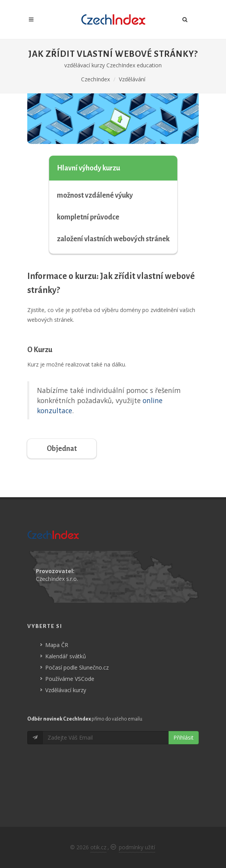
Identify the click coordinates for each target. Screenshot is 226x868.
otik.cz (98, 847)
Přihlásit (184, 737)
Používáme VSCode (70, 679)
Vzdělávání (132, 79)
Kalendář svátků (66, 656)
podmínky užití (137, 847)
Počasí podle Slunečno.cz (77, 667)
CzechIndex (95, 79)
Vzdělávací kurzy (66, 690)
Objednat (62, 449)
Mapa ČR (57, 645)
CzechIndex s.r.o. (57, 579)
